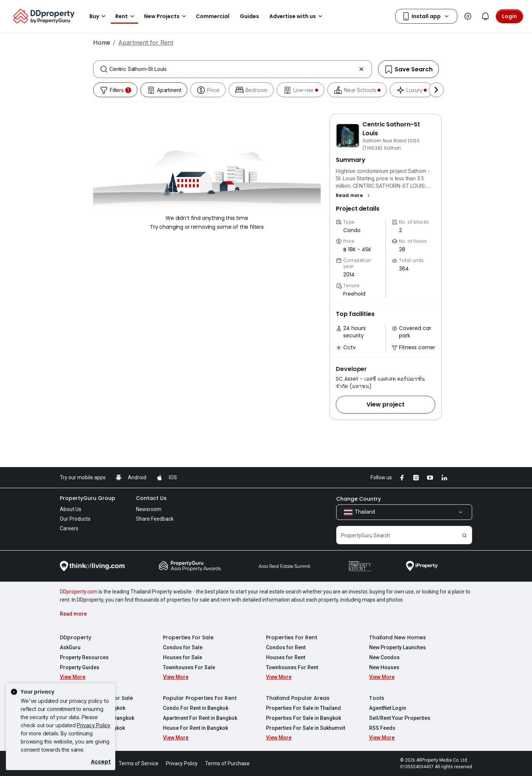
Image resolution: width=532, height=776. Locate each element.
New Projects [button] (166, 16)
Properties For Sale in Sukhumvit (306, 728)
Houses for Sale (183, 657)
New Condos (384, 657)
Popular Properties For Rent (200, 698)
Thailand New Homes (398, 637)
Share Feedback (155, 519)
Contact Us (151, 498)
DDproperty (76, 637)
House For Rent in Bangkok (195, 728)
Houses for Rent (286, 657)
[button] (354, 195)
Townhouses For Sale (189, 667)
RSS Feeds (382, 728)
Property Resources (84, 657)
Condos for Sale (183, 647)
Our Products (75, 519)
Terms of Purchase (227, 763)
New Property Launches (398, 647)
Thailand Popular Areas (298, 698)
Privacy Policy (94, 725)
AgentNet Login (388, 708)
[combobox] (233, 69)
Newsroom (149, 509)
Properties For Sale (188, 637)
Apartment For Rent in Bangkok (200, 718)
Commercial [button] (213, 16)
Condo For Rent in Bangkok (196, 708)
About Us (71, 509)
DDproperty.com (79, 592)
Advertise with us (297, 16)
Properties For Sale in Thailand (303, 708)
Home (102, 42)
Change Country (359, 499)
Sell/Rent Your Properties (400, 718)
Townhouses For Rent (292, 667)
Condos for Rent (286, 647)
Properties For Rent (292, 637)
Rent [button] (126, 16)
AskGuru (70, 647)
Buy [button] (99, 16)
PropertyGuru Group (88, 498)
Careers (69, 528)
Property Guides (80, 667)
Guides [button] (249, 16)
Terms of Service (139, 763)
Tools (377, 698)
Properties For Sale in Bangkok (303, 718)
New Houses (384, 667)
